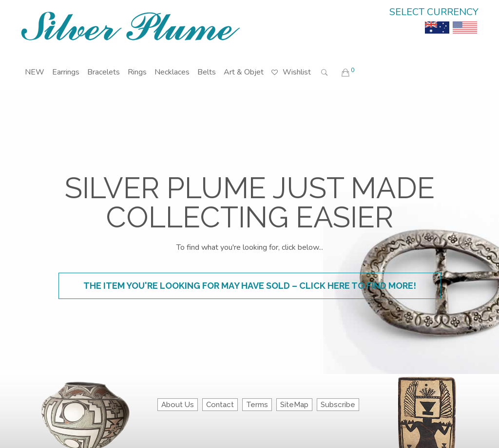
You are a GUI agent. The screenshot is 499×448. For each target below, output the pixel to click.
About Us (178, 405)
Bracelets (104, 72)
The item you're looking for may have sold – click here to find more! (250, 286)
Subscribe (338, 405)
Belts (207, 72)
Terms (257, 405)
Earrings (66, 72)
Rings (137, 72)
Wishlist (291, 65)
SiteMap (294, 405)
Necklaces (172, 72)
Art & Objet (244, 72)
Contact (220, 405)
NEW (35, 72)
